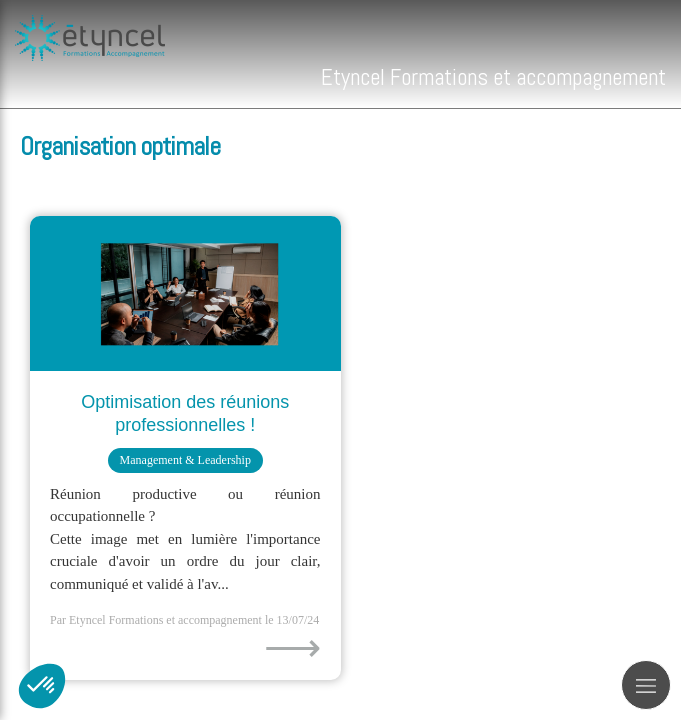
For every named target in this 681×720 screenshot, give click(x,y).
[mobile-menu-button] (646, 685)
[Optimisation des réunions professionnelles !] (185, 293)
